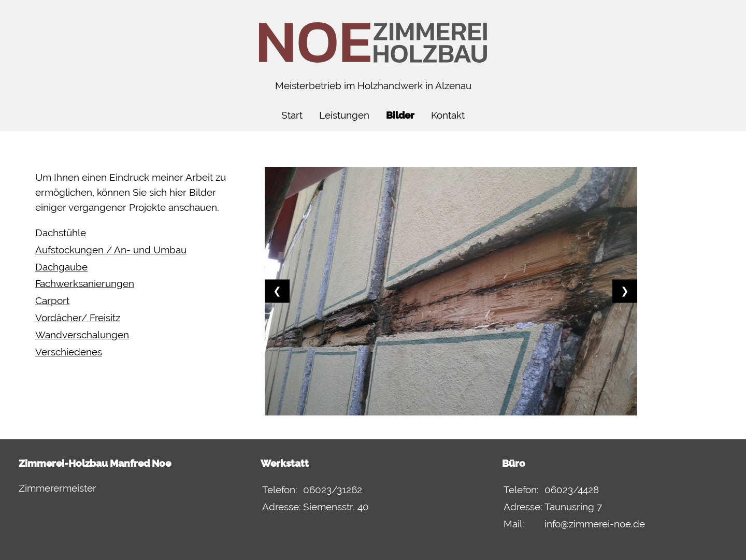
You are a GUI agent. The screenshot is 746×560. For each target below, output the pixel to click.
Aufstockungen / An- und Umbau (111, 250)
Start (292, 115)
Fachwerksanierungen (85, 284)
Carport (52, 301)
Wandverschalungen (82, 335)
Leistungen (344, 115)
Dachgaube (61, 267)
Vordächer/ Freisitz (78, 318)
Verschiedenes (69, 352)
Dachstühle (61, 233)
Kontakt (448, 115)
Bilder (400, 115)
